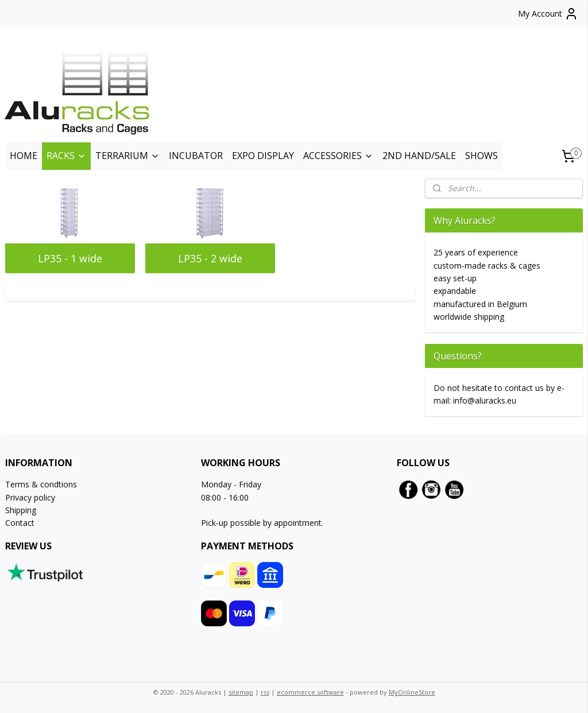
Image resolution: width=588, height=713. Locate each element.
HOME (24, 156)
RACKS (66, 156)
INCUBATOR (196, 156)
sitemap (241, 692)
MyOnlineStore (412, 692)
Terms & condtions (41, 484)
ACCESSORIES (338, 156)
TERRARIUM (127, 156)
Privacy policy (30, 497)
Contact (20, 523)
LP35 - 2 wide (210, 258)
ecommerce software (310, 692)
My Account (548, 14)
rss (265, 692)
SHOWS (481, 156)
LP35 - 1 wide (70, 258)
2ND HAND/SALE (419, 156)
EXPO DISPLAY (263, 156)
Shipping (21, 510)
